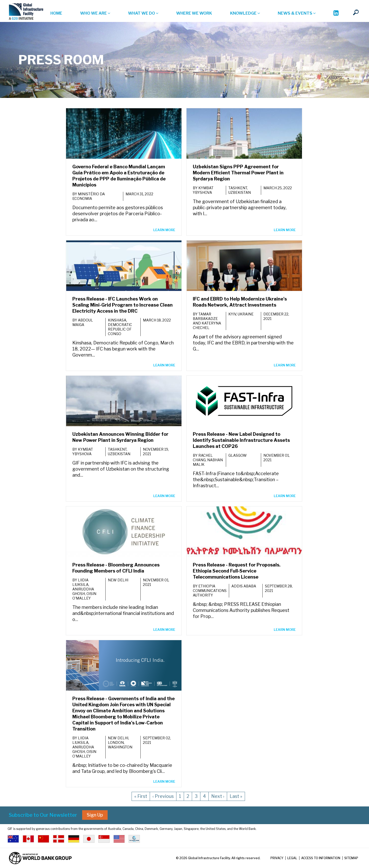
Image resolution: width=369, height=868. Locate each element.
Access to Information (321, 858)
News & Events (297, 13)
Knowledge (245, 13)
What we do (143, 13)
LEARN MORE (164, 230)
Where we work (194, 13)
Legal (292, 858)
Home (56, 13)
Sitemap (351, 858)
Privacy (277, 858)
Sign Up (95, 815)
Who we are (95, 13)
